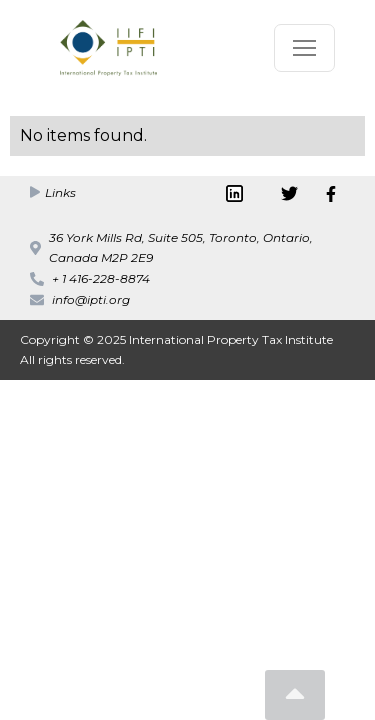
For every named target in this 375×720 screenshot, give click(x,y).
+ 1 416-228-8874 (101, 278)
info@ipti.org (91, 299)
